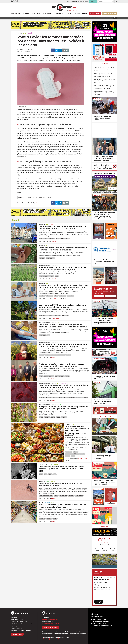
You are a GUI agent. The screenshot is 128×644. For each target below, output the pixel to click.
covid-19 (29, 198)
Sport (57, 303)
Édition (66, 10)
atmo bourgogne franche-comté (46, 276)
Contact (15, 617)
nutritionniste (63, 296)
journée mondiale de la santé (72, 454)
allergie (41, 417)
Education (46, 303)
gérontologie (52, 239)
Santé (25, 33)
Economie (47, 503)
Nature (59, 265)
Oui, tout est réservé (102, 583)
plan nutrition (70, 296)
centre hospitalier (43, 316)
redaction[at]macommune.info (50, 619)
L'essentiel (105, 64)
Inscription (99, 296)
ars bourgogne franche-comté (46, 496)
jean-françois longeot (49, 376)
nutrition (56, 296)
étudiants (51, 316)
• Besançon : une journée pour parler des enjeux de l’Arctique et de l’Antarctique (104, 93)
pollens (63, 355)
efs (49, 335)
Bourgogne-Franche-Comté (47, 265)
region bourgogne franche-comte (74, 398)
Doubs (41, 362)
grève (58, 239)
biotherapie (42, 398)
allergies (41, 355)
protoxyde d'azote (59, 376)
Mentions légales (17, 628)
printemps (68, 355)
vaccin (50, 198)
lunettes (50, 474)
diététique (76, 452)
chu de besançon (43, 239)
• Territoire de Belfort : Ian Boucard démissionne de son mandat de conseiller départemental (104, 75)
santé (73, 456)
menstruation (42, 198)
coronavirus (21, 198)
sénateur (67, 376)
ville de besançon (50, 258)
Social (52, 224)
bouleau (53, 417)
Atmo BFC (47, 417)
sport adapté (58, 316)
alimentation (42, 296)
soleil (55, 474)
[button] (113, 1)
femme (35, 198)
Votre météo (105, 527)
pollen (57, 276)
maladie (83, 454)
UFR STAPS (65, 316)
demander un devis (51, 628)
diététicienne (50, 296)
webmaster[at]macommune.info (51, 639)
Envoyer (99, 602)
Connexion (110, 296)
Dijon (40, 303)
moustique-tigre (63, 496)
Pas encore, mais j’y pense (104, 587)
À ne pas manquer (105, 417)
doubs (41, 376)
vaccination (42, 258)
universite (85, 398)
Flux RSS (15, 626)
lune (45, 474)
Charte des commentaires (20, 622)
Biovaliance (49, 398)
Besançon (42, 224)
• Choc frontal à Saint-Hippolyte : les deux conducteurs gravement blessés (105, 69)
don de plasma (43, 335)
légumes (55, 519)
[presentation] (94, 426)
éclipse (41, 474)
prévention (71, 496)
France (20, 33)
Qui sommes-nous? (18, 620)
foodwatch (49, 519)
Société (31, 33)
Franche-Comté (43, 465)
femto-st (55, 398)
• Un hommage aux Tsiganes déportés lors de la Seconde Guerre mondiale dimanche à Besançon (104, 87)
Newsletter (17, 634)
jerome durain (62, 398)
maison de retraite (65, 239)
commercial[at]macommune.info (51, 623)
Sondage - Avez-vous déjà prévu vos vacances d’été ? (105, 579)
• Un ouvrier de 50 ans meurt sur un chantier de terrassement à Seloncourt (105, 81)
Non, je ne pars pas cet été (104, 590)
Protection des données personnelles (23, 624)
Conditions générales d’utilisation (22, 630)
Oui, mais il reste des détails (104, 585)
